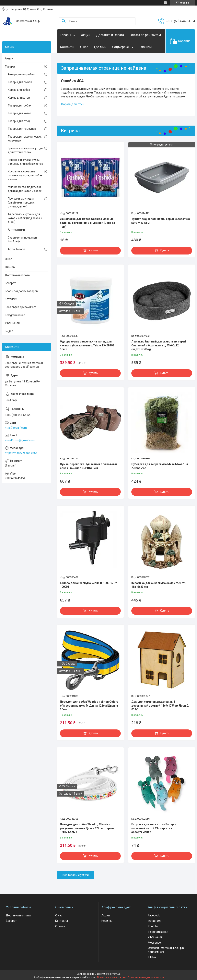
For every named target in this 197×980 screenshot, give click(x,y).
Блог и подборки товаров (21, 291)
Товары (66, 35)
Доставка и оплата (17, 275)
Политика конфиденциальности (146, 977)
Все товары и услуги (76, 875)
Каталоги (11, 299)
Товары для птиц (19, 121)
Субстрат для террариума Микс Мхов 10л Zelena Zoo (160, 466)
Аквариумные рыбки (21, 74)
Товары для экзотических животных (25, 139)
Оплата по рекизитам (145, 35)
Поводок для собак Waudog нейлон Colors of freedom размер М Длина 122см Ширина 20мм (89, 706)
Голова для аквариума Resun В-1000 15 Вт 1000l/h (88, 585)
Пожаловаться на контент (112, 977)
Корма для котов (19, 98)
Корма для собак (19, 90)
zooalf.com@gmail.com (20, 440)
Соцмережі (121, 47)
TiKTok (152, 957)
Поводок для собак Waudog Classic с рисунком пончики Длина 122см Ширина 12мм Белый (87, 828)
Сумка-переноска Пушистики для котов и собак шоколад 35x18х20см (88, 466)
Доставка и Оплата (110, 35)
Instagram (154, 921)
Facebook (154, 915)
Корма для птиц (73, 104)
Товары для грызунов (22, 129)
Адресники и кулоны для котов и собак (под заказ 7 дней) (25, 218)
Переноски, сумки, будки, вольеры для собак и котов (25, 162)
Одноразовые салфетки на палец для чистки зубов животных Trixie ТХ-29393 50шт (87, 345)
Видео (9, 331)
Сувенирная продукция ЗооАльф (23, 240)
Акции (86, 35)
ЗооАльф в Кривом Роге (21, 307)
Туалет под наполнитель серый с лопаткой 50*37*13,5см (161, 221)
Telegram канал (15, 315)
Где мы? (100, 47)
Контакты (67, 47)
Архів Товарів (17, 249)
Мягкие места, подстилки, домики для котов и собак (25, 189)
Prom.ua (116, 974)
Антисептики (16, 230)
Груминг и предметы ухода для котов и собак (25, 150)
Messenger (155, 943)
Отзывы (146, 47)
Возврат (10, 283)
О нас (84, 47)
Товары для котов (20, 113)
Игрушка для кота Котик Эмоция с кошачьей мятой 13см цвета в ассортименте (155, 828)
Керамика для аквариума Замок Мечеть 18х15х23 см (159, 585)
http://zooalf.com (16, 428)
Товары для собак (20, 105)
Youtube (153, 926)
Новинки (107, 921)
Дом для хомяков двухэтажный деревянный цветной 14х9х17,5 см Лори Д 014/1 (160, 706)
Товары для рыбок (20, 82)
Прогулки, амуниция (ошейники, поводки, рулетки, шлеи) (21, 202)
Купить (93, 250)
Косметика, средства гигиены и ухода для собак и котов (25, 175)
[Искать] (64, 21)
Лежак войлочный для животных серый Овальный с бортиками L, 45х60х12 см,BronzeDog (159, 345)
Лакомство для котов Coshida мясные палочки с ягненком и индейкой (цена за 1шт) (87, 223)
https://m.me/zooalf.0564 (21, 453)
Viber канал (12, 323)
